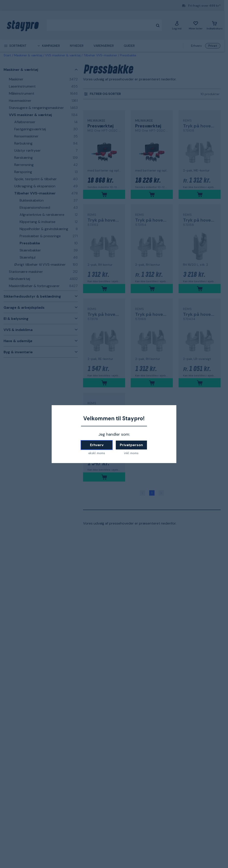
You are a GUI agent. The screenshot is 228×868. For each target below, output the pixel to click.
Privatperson (131, 445)
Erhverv (97, 445)
